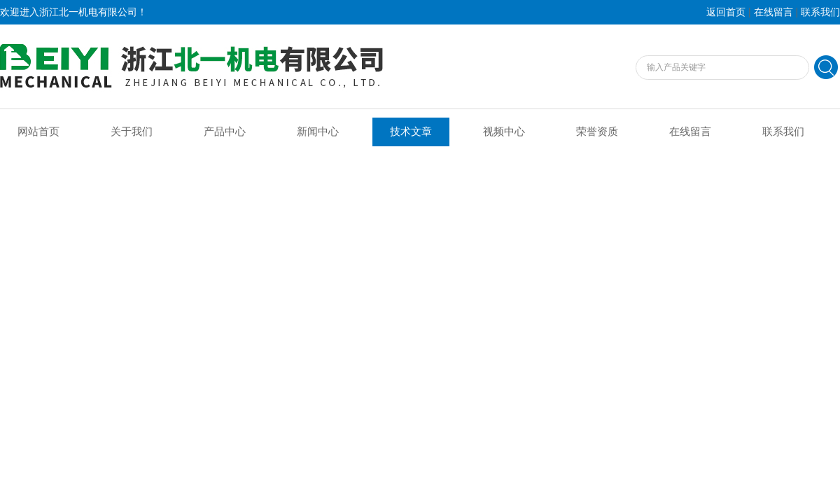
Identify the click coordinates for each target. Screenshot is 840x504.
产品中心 (225, 132)
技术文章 (411, 132)
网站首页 (38, 132)
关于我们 (132, 132)
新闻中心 (318, 132)
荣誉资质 (597, 132)
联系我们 (820, 12)
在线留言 (773, 12)
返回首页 (726, 12)
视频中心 (504, 132)
